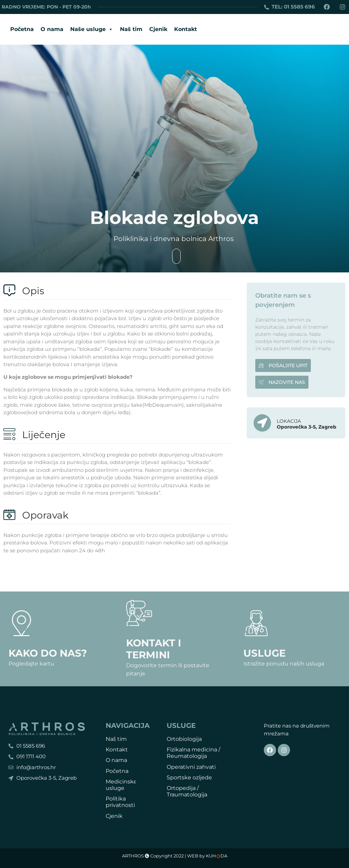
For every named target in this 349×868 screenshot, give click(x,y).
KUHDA (217, 856)
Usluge (264, 653)
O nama (52, 29)
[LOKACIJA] (262, 423)
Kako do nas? (48, 653)
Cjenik (158, 29)
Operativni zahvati (191, 767)
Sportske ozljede (189, 777)
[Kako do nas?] (21, 623)
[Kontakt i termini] (139, 613)
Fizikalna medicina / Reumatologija (193, 753)
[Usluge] (256, 623)
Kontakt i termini (154, 649)
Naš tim (131, 29)
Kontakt (186, 29)
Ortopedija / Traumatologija (187, 791)
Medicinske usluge (121, 785)
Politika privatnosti (120, 802)
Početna (22, 29)
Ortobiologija (184, 739)
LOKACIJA (289, 421)
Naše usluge (92, 29)
